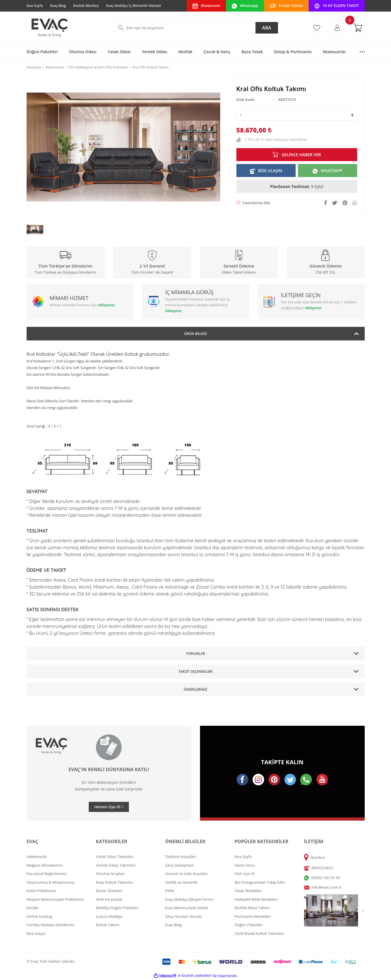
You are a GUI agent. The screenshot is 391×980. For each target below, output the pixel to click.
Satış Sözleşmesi (179, 865)
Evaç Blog (58, 6)
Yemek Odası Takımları (116, 865)
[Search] (196, 28)
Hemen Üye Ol (107, 807)
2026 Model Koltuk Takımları (260, 933)
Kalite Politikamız (41, 891)
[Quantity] (297, 115)
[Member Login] (337, 28)
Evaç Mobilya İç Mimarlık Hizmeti (134, 6)
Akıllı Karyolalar (109, 899)
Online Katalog (39, 916)
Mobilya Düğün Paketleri (117, 908)
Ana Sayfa (35, 6)
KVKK (170, 891)
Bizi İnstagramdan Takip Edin (260, 882)
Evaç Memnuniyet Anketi (187, 908)
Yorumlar (195, 654)
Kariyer (33, 908)
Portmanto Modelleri (253, 916)
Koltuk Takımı (108, 925)
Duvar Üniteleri (109, 891)
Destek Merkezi (86, 6)
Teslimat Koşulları (181, 856)
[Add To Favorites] (253, 203)
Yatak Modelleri (248, 891)
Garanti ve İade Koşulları (187, 874)
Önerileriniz (195, 689)
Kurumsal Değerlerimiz (47, 874)
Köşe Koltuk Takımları (115, 882)
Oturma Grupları (110, 874)
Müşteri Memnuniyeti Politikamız (55, 899)
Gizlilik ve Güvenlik (181, 882)
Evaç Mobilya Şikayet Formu (190, 899)
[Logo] (49, 28)
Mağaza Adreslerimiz (45, 865)
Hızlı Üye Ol (245, 874)
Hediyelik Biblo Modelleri (256, 899)
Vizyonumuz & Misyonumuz (51, 882)
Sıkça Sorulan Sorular (184, 916)
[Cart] (358, 28)
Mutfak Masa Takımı (252, 908)
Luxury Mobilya (109, 916)
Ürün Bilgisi (195, 334)
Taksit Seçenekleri (195, 672)
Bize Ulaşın (36, 933)
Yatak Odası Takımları (115, 856)
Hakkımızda (37, 856)
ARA (267, 28)
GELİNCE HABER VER (301, 155)
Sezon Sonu (245, 865)
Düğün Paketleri (249, 925)
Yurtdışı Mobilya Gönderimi (50, 925)
